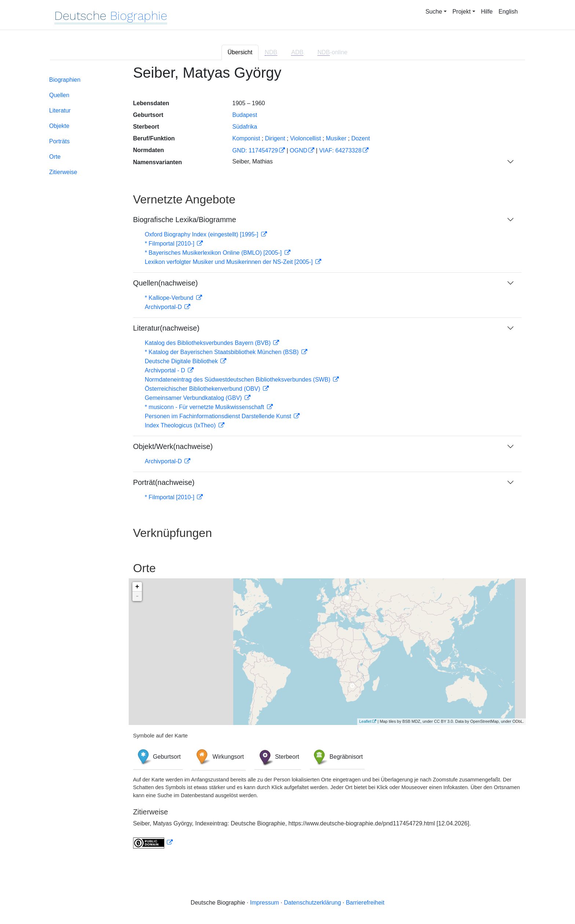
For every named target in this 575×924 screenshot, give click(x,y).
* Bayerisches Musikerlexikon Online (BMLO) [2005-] (214, 253)
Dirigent (275, 138)
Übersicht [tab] (240, 52)
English (508, 12)
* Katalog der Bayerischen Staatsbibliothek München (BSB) (223, 352)
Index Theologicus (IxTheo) (181, 425)
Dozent (361, 138)
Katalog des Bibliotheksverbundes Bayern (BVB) (209, 343)
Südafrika (245, 127)
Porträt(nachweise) (164, 482)
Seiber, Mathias (252, 161)
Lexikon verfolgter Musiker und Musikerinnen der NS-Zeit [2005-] (230, 262)
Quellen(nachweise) (166, 283)
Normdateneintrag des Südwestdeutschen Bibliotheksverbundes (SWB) (239, 380)
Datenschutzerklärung (312, 903)
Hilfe (487, 12)
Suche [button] (434, 12)
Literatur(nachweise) (166, 328)
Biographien (65, 80)
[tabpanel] (287, 461)
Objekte (59, 126)
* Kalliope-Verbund (170, 298)
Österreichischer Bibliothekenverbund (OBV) (203, 389)
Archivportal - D (166, 370)
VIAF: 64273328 (340, 150)
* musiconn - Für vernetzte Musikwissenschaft (205, 407)
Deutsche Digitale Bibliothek (182, 361)
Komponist (246, 138)
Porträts (59, 141)
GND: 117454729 (255, 150)
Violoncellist (305, 138)
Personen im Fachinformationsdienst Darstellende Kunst (219, 416)
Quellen (59, 95)
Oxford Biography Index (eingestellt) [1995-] (202, 234)
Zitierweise (63, 172)
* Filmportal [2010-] (171, 244)
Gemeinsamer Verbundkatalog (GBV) (194, 398)
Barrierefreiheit (365, 903)
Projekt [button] (462, 12)
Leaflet (365, 721)
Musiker (336, 138)
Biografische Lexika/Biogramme (185, 220)
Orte (55, 157)
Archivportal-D (164, 307)
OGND (299, 150)
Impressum (265, 903)
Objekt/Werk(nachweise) (173, 446)
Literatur (60, 111)
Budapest (245, 115)
